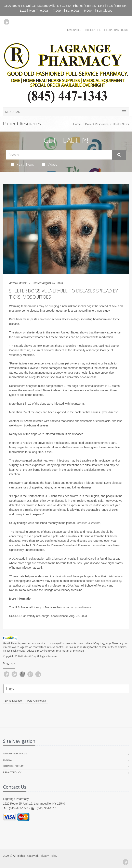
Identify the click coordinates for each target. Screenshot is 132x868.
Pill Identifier (94, 30)
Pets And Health (36, 701)
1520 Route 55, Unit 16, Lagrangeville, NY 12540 (37, 6)
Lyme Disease (13, 701)
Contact (8, 760)
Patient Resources (97, 124)
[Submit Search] (119, 155)
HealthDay (30, 656)
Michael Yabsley (111, 581)
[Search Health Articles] (59, 155)
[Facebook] (6, 22)
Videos (50, 164)
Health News (22, 164)
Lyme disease (82, 607)
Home (77, 124)
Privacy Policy (12, 772)
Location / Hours (117, 30)
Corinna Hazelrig (20, 350)
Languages (74, 30)
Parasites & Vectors (88, 523)
